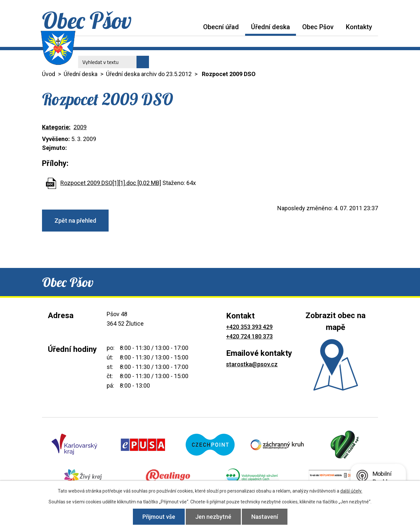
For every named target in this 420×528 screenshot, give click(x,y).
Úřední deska (271, 27)
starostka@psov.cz (252, 364)
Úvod (191, 27)
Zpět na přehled (75, 221)
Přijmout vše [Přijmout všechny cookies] (159, 517)
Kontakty (359, 27)
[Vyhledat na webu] (114, 62)
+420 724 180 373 (249, 336)
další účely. (351, 491)
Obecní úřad (221, 27)
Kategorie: (56, 127)
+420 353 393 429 (249, 327)
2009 (80, 127)
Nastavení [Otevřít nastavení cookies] (265, 517)
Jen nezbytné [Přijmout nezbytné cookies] (213, 517)
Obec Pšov (318, 27)
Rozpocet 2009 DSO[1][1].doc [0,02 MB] (111, 183)
